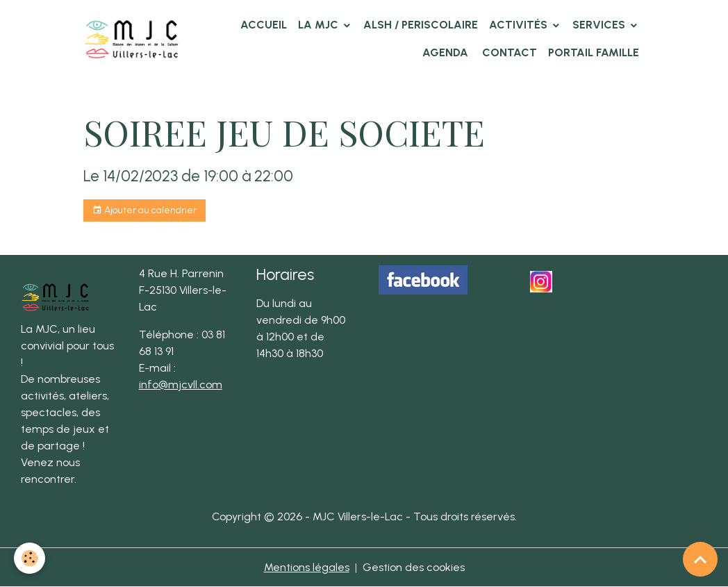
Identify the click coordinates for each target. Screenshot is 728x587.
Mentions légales (307, 567)
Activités (520, 25)
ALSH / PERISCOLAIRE (421, 25)
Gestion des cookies (414, 567)
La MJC (320, 25)
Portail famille (594, 52)
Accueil (264, 25)
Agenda (445, 52)
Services (600, 25)
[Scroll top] (700, 559)
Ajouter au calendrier (144, 210)
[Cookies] (30, 558)
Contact (508, 52)
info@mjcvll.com (181, 385)
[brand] (132, 39)
